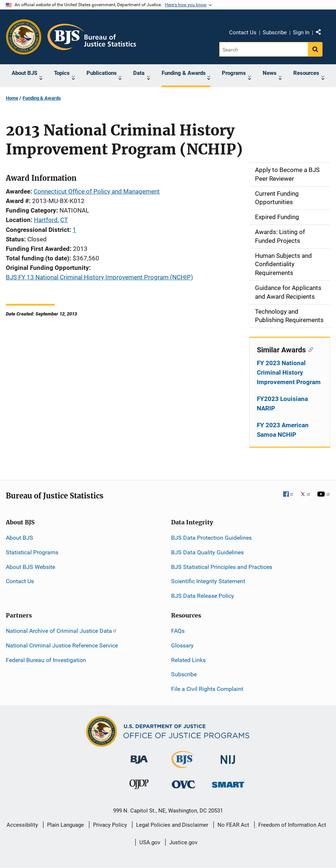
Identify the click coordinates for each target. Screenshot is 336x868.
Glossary (182, 645)
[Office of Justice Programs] (24, 37)
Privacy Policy (110, 825)
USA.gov (150, 842)
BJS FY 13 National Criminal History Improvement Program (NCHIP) (99, 277)
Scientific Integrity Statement (208, 581)
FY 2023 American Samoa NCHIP (283, 430)
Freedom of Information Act (292, 825)
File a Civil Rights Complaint (207, 689)
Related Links (188, 660)
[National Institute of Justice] (228, 756)
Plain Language (65, 825)
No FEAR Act (233, 825)
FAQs (178, 631)
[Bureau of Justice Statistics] (183, 765)
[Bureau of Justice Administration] (139, 756)
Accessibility (22, 825)
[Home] (92, 37)
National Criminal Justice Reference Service (62, 645)
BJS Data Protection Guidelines (211, 538)
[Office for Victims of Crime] (184, 784)
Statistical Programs (32, 552)
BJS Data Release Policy (203, 596)
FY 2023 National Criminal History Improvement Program (289, 372)
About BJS (20, 538)
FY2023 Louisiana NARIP (282, 404)
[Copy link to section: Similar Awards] (310, 349)
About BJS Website (30, 567)
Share (321, 34)
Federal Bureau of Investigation (46, 660)
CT (64, 220)
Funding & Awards (42, 98)
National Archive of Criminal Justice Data (61, 631)
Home (12, 98)
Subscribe (275, 32)
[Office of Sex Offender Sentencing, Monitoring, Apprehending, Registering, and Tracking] (228, 783)
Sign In (301, 32)
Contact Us (243, 32)
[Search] (264, 49)
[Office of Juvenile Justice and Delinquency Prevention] (139, 786)
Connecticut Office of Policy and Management (97, 191)
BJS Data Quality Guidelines (207, 552)
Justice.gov (183, 842)
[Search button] (315, 49)
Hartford (46, 220)
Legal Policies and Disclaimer (172, 825)
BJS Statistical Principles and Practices (222, 567)
